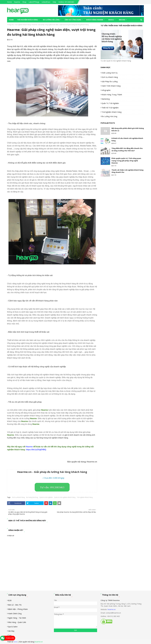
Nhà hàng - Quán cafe (17, 622)
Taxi (10, 635)
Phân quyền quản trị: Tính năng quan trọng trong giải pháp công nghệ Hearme (126, 161)
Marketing (106, 99)
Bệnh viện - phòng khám (18, 609)
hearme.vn (112, 609)
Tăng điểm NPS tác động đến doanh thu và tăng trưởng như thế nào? (127, 149)
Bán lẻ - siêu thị (15, 605)
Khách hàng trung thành (112, 95)
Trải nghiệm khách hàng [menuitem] (27, 20)
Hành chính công (15, 613)
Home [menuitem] (11, 20)
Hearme (29, 447)
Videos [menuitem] (111, 20)
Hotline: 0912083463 (66, 2)
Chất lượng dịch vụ (110, 73)
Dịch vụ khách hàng (18, 497)
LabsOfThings (34, 2)
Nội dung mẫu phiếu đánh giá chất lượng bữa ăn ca (128, 129)
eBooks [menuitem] (122, 20)
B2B (10, 600)
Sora (15, 642)
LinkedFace (46, 2)
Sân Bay (11, 631)
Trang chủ (10, 25)
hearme (17, 2)
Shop (24, 2)
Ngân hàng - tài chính (17, 618)
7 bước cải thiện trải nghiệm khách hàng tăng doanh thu (127, 171)
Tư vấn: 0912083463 (52, 487)
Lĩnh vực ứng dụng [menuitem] (73, 20)
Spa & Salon (13, 627)
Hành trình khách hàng (111, 86)
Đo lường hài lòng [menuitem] (51, 20)
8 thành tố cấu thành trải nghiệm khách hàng (127, 139)
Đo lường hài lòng (32, 497)
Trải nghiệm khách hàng (23, 25)
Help (54, 2)
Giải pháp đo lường (110, 81)
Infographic (106, 90)
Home (9, 2)
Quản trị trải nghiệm (46, 497)
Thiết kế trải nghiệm (110, 108)
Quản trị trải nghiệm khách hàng (65, 497)
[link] (36, 450)
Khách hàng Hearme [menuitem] (95, 20)
